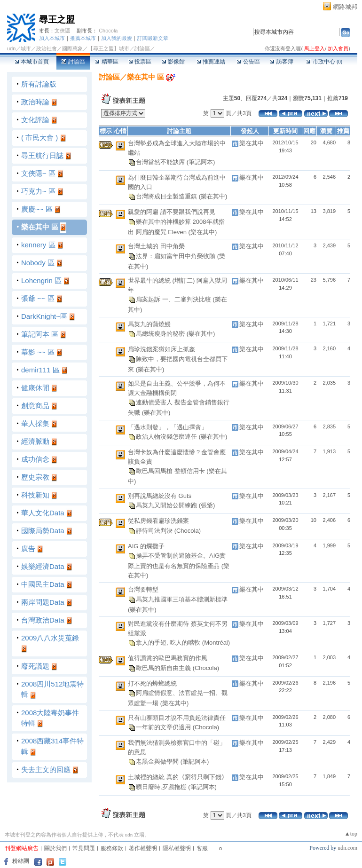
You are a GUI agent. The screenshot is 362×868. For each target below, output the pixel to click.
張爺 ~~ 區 (38, 298)
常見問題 (84, 848)
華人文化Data (43, 513)
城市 (26, 48)
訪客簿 (281, 62)
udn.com (347, 848)
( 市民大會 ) (39, 138)
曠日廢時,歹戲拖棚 (162, 786)
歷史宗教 (35, 477)
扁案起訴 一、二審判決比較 (174, 299)
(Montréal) (216, 643)
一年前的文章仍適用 (164, 727)
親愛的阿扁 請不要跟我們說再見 (172, 212)
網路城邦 (345, 7)
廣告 (28, 548)
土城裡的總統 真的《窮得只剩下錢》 (178, 777)
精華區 (106, 62)
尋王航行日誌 (42, 155)
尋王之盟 (57, 20)
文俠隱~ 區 (38, 173)
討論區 (73, 62)
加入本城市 (52, 38)
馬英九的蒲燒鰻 (149, 324)
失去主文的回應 (46, 769)
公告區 (248, 62)
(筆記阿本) (201, 162)
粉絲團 (21, 861)
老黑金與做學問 (158, 761)
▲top (351, 834)
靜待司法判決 (155, 530)
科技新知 (35, 495)
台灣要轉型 (143, 589)
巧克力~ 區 (38, 191)
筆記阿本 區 (40, 334)
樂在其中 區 (40, 227)
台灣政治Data (43, 620)
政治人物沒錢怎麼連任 (167, 437)
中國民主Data (43, 584)
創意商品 (35, 406)
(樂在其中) (213, 196)
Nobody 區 (38, 263)
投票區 (140, 62)
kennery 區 (38, 245)
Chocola (108, 31)
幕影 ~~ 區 (38, 352)
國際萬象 (72, 48)
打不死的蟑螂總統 (152, 683)
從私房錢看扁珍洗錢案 (158, 521)
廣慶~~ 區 (37, 209)
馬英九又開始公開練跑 (167, 505)
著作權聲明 (143, 848)
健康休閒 (35, 388)
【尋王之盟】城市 (109, 48)
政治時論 (35, 102)
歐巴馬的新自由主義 (164, 667)
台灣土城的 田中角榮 (156, 246)
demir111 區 (40, 370)
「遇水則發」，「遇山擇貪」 (168, 427)
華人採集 (35, 423)
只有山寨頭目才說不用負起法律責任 (177, 718)
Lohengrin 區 (41, 280)
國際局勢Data (43, 531)
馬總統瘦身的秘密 (161, 334)
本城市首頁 (32, 62)
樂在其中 (252, 143)
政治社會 (47, 48)
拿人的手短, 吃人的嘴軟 (169, 643)
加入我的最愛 (117, 38)
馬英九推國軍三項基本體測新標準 (182, 599)
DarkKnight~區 (44, 316)
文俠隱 (62, 31)
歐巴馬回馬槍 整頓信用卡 (171, 471)
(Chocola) (188, 530)
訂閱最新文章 (153, 38)
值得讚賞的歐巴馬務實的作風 (168, 658)
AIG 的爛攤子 (146, 546)
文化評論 (35, 120)
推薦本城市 (83, 38)
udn (11, 48)
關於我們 (55, 848)
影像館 (173, 62)
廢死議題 (35, 666)
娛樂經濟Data (43, 566)
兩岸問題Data (43, 602)
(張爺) (207, 505)
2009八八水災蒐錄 (50, 638)
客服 (202, 848)
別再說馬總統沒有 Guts (160, 496)
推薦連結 (211, 62)
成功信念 (35, 459)
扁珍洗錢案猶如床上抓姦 (161, 349)
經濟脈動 (35, 441)
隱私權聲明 (177, 848)
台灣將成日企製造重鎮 (167, 196)
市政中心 (324, 62)
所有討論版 (39, 84)
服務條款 (112, 848)
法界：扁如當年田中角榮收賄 (177, 256)
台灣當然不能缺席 (161, 162)
